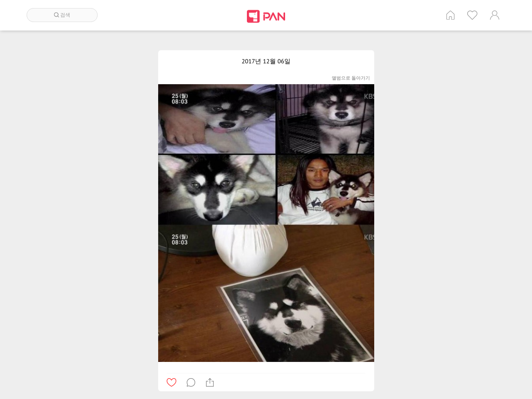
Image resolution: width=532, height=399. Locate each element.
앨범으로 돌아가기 (351, 78)
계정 (495, 15)
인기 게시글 (472, 15)
